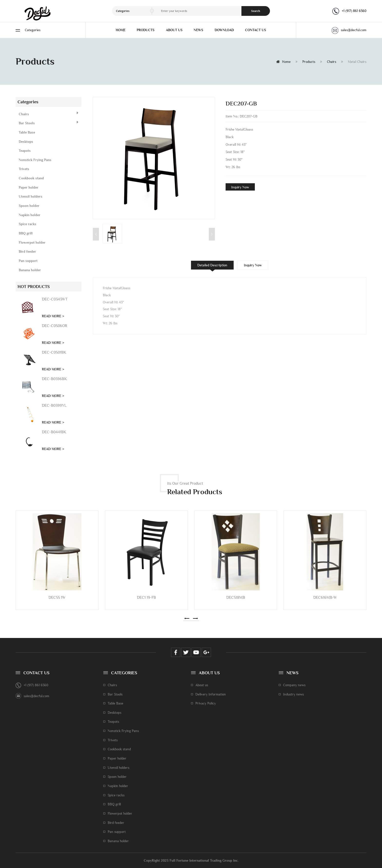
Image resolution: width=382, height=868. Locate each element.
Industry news (293, 694)
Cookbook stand (31, 178)
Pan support (28, 261)
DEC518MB (236, 597)
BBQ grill (26, 233)
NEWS (198, 30)
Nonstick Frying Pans (35, 160)
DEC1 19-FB (146, 597)
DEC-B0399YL (54, 405)
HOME (121, 30)
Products (309, 62)
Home (283, 62)
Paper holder (29, 187)
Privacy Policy (206, 703)
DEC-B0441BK (54, 432)
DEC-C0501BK (54, 352)
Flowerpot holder (32, 242)
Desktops (26, 142)
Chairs (332, 62)
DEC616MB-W (325, 597)
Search (256, 11)
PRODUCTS (146, 30)
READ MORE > (53, 316)
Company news (294, 685)
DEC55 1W (57, 597)
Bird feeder (27, 251)
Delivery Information (211, 694)
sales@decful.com (349, 30)
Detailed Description (212, 265)
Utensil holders (31, 196)
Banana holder (30, 270)
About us (202, 685)
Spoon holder (29, 206)
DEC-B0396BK (54, 379)
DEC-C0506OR (55, 326)
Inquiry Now (240, 187)
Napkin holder (30, 215)
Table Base (27, 132)
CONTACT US (256, 30)
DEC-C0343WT (55, 299)
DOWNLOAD (224, 30)
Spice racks (28, 224)
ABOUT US (174, 30)
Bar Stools (27, 123)
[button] (187, 618)
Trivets (24, 169)
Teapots (25, 151)
